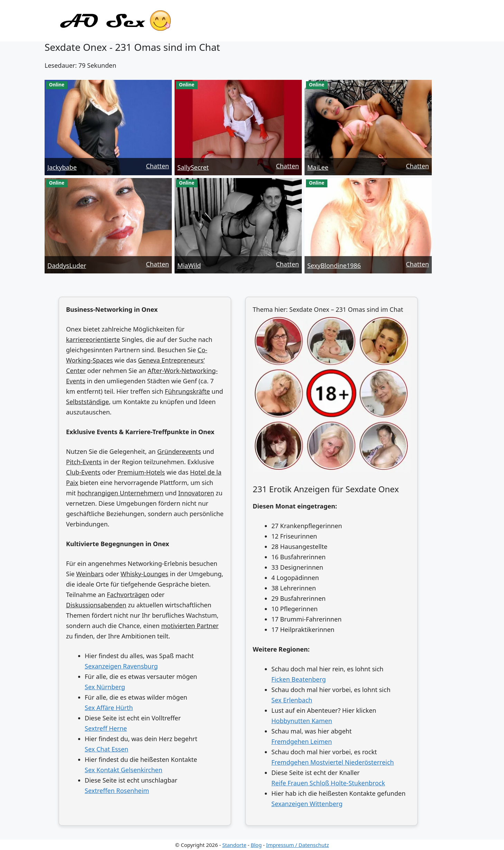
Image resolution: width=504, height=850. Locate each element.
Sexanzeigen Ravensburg (121, 666)
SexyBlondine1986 (334, 265)
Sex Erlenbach (292, 700)
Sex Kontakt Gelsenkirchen (124, 770)
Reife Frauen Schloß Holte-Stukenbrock (328, 783)
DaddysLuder (67, 265)
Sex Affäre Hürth (109, 708)
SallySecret (193, 167)
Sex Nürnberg (105, 687)
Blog (256, 845)
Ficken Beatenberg (298, 679)
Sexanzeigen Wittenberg (307, 804)
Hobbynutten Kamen (302, 721)
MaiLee (318, 167)
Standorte (234, 845)
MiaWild (189, 265)
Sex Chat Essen (106, 749)
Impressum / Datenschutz (298, 845)
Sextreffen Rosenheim (117, 791)
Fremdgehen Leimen (302, 741)
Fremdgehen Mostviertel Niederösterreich (333, 762)
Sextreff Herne (106, 728)
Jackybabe (62, 167)
